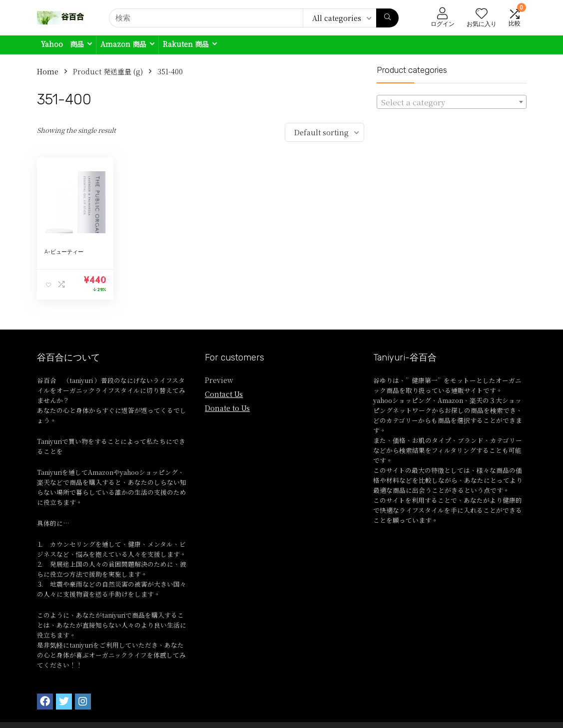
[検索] (387, 18)
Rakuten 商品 (186, 44)
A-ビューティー (64, 252)
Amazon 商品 (123, 44)
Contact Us (224, 394)
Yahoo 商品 (62, 44)
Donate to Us (227, 408)
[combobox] (452, 102)
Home (48, 71)
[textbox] (452, 102)
